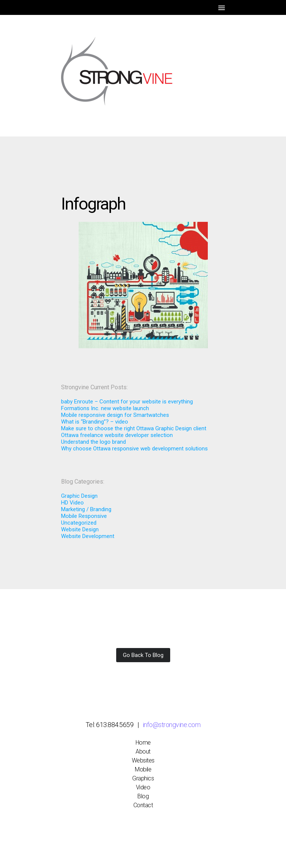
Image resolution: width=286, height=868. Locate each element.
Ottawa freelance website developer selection (117, 435)
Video (143, 787)
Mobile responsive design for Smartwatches (115, 415)
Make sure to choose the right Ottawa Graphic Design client (134, 428)
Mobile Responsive (84, 516)
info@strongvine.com (172, 725)
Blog (143, 796)
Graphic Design (79, 496)
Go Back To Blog (143, 655)
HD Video (72, 503)
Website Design (80, 529)
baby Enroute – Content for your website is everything (127, 402)
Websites (143, 760)
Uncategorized (79, 523)
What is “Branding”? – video (95, 422)
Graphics (143, 778)
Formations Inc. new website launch (105, 408)
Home (143, 743)
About (143, 751)
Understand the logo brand (93, 442)
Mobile (143, 769)
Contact (143, 805)
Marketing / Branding (86, 509)
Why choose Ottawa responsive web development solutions (134, 449)
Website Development (88, 536)
